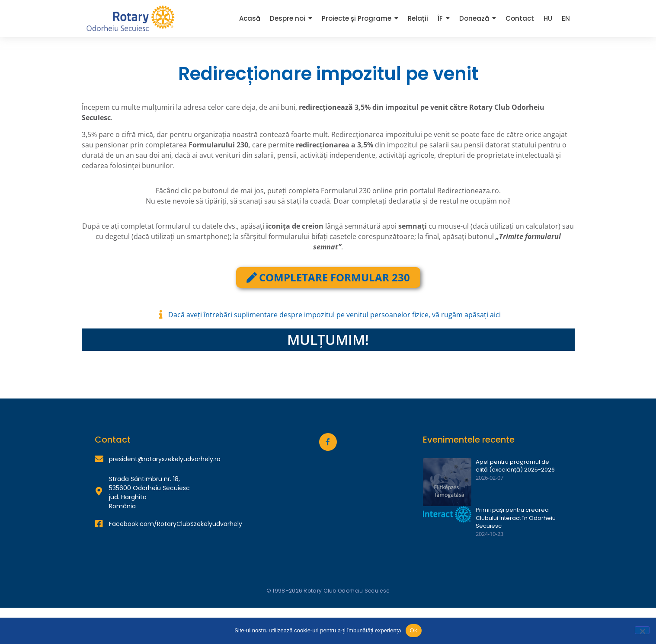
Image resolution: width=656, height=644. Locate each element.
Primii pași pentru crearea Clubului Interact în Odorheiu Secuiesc (516, 518)
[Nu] (642, 630)
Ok (414, 630)
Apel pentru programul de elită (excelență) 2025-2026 (515, 466)
